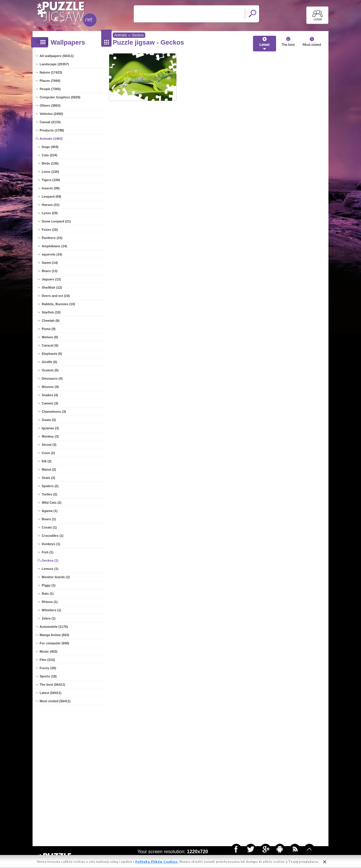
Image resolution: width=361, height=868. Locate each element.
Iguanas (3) (50, 428)
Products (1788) (52, 130)
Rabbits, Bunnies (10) (58, 304)
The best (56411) (52, 685)
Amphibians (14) (54, 246)
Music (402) (49, 651)
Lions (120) (50, 172)
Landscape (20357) (54, 64)
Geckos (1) (50, 560)
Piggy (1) (49, 585)
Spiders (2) (50, 486)
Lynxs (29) (50, 213)
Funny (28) (48, 668)
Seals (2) (48, 478)
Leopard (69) (51, 196)
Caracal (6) (50, 345)
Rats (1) (48, 594)
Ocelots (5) (50, 370)
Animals (121, 35)
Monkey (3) (50, 436)
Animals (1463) (51, 139)
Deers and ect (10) (56, 296)
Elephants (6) (52, 354)
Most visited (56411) (55, 701)
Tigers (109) (51, 180)
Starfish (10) (51, 312)
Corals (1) (49, 527)
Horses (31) (51, 205)
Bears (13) (50, 271)
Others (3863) (50, 105)
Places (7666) (50, 81)
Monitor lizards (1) (56, 577)
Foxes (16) (50, 230)
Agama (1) (50, 511)
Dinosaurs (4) (52, 378)
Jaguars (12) (51, 279)
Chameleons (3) (54, 412)
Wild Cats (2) (52, 503)
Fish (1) (47, 552)
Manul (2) (49, 469)
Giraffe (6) (49, 362)
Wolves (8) (50, 337)
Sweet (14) (50, 263)
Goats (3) (49, 420)
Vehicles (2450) (51, 114)
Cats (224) (50, 155)
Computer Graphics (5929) (60, 97)
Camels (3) (50, 403)
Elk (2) (47, 461)
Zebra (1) (49, 618)
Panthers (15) (52, 238)
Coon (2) (48, 453)
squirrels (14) (52, 254)
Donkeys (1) (51, 544)
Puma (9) (49, 329)
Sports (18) (48, 676)
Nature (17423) (51, 72)
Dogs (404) (50, 147)
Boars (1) (49, 519)
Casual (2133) (50, 122)
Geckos (138, 35)
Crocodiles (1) (53, 536)
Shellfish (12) (52, 287)
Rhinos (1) (50, 602)
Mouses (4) (50, 387)
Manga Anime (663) (54, 635)
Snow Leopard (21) (56, 221)
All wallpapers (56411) (57, 56)
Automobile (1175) (54, 627)
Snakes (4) (50, 395)
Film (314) (47, 660)
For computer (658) (54, 643)
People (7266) (50, 89)
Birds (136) (50, 163)
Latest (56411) (50, 693)
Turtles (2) (49, 494)
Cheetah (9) (51, 321)
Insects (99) (51, 188)
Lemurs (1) (50, 569)
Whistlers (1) (51, 610)
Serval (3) (49, 445)
